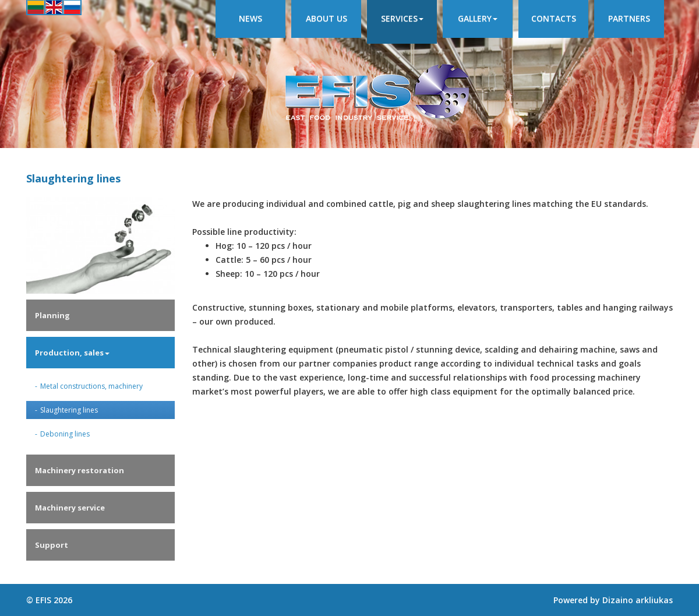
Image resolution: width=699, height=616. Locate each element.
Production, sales (72, 353)
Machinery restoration (80, 470)
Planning (52, 315)
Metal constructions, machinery (91, 386)
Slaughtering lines (69, 410)
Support (52, 545)
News (250, 18)
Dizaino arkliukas (638, 600)
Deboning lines (65, 434)
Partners (629, 18)
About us (326, 18)
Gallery (478, 18)
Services (402, 18)
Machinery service (70, 508)
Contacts (554, 18)
